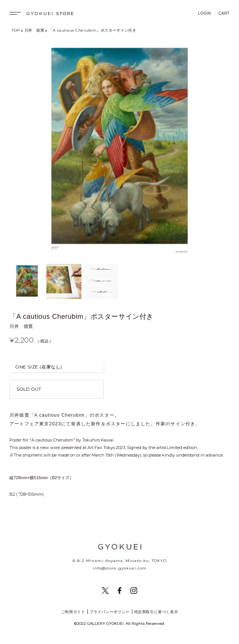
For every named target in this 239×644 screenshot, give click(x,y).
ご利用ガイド (73, 612)
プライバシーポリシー (110, 612)
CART (224, 13)
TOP (16, 30)
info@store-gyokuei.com (120, 568)
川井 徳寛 (34, 30)
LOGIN (204, 13)
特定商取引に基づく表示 (156, 612)
